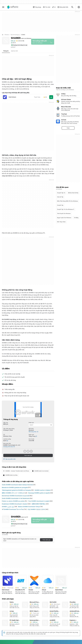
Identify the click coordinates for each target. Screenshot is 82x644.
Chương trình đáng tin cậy (19, 45)
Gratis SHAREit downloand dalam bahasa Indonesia (17, 485)
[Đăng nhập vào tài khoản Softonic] (79, 7)
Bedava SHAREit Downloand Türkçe (29, 507)
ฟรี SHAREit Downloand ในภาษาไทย (13, 509)
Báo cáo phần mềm (9, 459)
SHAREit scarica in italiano (43, 490)
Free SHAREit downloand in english (39, 501)
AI (54, 7)
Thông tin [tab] (6, 51)
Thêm (68, 128)
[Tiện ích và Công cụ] (15, 35)
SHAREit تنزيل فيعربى (8, 507)
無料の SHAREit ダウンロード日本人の (13, 493)
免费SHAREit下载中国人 (39, 504)
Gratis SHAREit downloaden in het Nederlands (16, 498)
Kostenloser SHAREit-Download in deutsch (15, 504)
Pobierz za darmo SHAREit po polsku (13, 501)
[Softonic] (13, 7)
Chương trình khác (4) (9, 447)
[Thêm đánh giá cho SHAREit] (20, 41)
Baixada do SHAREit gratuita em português (15, 487)
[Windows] (7, 35)
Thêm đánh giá (28, 455)
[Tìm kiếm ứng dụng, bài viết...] (72, 7)
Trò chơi (47, 7)
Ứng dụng (37, 7)
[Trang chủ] (3, 35)
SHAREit (21, 38)
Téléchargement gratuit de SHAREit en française (16, 490)
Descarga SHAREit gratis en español (39, 493)
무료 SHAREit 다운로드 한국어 (36, 509)
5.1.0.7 (41, 425)
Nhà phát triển (63, 7)
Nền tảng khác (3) (33, 432)
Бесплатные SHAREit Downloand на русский (16, 496)
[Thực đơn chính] (3, 7)
